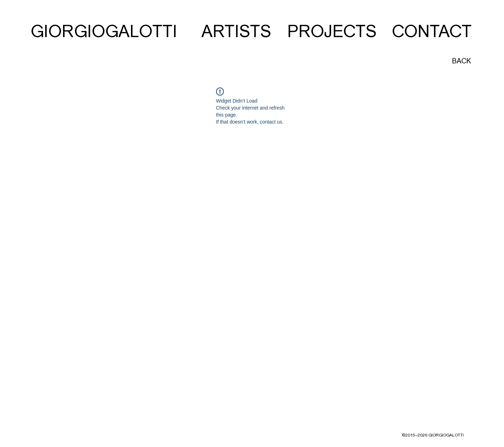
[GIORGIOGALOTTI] (104, 31)
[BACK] (461, 61)
